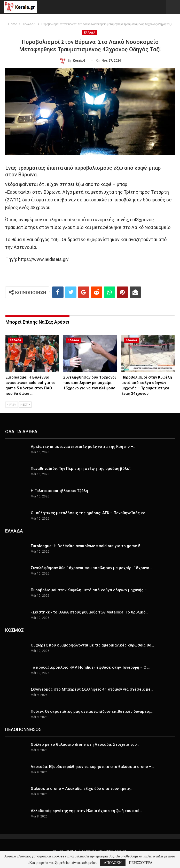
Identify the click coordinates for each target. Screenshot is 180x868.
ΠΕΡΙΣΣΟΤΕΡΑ (141, 863)
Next (25, 404)
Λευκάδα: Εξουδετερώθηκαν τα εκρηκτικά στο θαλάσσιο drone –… (92, 767)
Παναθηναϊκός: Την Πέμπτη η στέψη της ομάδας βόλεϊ (81, 469)
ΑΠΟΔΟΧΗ (113, 862)
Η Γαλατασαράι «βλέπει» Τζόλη (59, 491)
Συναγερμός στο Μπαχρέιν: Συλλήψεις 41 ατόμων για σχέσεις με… (92, 689)
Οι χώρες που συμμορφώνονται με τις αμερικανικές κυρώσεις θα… (92, 645)
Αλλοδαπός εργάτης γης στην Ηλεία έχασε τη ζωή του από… (86, 811)
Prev (12, 404)
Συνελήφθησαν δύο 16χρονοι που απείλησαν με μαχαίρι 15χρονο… (91, 568)
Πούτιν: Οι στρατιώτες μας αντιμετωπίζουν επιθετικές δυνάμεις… (92, 711)
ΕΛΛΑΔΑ (90, 33)
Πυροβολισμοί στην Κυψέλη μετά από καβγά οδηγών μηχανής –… (90, 590)
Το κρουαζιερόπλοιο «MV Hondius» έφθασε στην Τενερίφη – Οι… (91, 667)
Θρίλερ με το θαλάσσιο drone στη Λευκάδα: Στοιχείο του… (85, 744)
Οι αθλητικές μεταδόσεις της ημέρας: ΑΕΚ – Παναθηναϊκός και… (90, 513)
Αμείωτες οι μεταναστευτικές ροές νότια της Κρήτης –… (83, 447)
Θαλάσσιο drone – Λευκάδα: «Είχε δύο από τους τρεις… (82, 789)
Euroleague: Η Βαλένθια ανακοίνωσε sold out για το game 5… (87, 546)
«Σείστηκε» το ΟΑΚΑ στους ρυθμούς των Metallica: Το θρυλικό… (89, 612)
